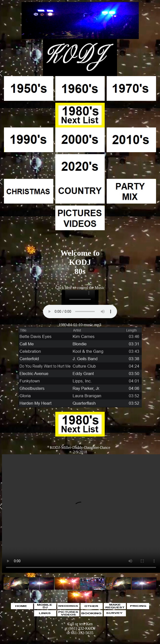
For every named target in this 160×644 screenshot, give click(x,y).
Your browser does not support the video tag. (81, 514)
